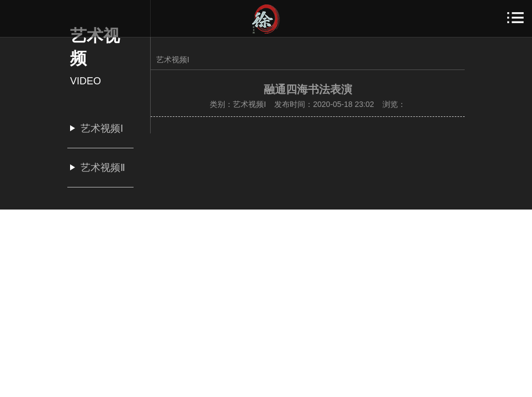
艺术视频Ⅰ (173, 60)
